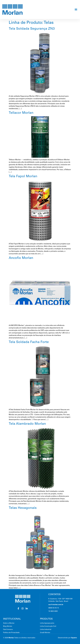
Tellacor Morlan (21, 112)
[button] (76, 9)
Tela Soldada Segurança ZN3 (32, 28)
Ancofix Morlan (21, 258)
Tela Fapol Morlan (23, 176)
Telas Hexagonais (23, 508)
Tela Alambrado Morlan (27, 423)
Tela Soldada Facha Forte (29, 342)
